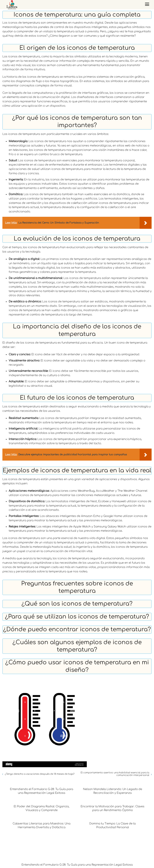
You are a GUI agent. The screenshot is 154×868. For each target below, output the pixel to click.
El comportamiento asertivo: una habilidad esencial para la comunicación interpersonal (115, 774)
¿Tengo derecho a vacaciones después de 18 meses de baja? (40, 774)
